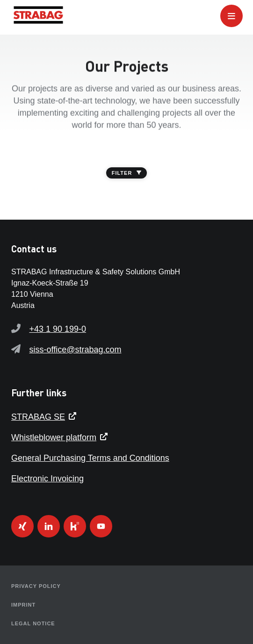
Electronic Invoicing (47, 479)
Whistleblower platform (54, 437)
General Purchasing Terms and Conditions (90, 458)
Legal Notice (33, 623)
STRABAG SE (38, 417)
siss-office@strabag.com (75, 350)
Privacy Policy (36, 586)
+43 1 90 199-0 (58, 329)
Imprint (23, 605)
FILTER (127, 173)
